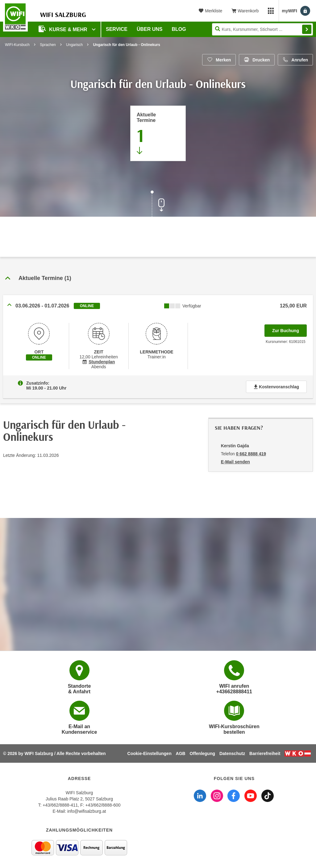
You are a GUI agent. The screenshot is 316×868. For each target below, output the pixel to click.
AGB (181, 753)
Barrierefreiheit (265, 753)
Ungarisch (74, 45)
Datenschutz (232, 753)
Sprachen (48, 45)
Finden (307, 29)
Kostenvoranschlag (276, 387)
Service (117, 29)
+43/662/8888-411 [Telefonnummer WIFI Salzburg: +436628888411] (60, 805)
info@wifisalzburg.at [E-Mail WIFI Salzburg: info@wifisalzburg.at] (87, 811)
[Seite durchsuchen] (262, 29)
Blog (179, 29)
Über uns (150, 29)
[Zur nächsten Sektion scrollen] (158, 204)
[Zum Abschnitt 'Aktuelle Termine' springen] (158, 133)
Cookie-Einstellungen (150, 753)
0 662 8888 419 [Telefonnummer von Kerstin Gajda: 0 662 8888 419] (251, 454)
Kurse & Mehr (64, 29)
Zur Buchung (289, 329)
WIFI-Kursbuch (17, 45)
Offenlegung (202, 753)
